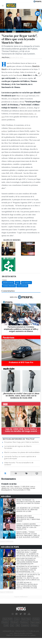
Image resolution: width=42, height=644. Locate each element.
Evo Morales (26, 283)
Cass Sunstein (22, 286)
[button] (39, 73)
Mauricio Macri (8, 283)
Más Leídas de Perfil (10, 547)
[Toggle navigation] (3, 6)
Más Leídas (6, 496)
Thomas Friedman (9, 286)
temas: (4, 280)
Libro (18, 283)
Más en (21, 297)
